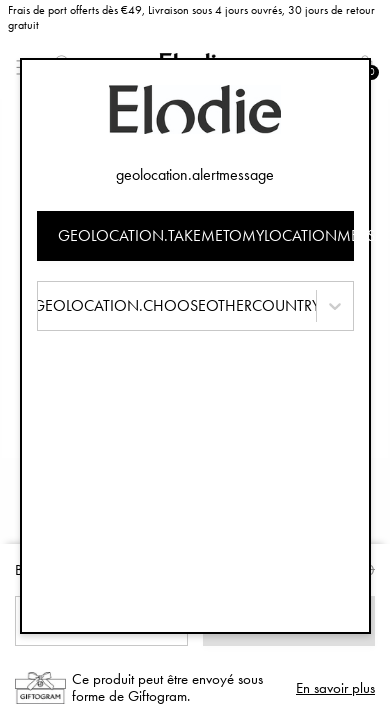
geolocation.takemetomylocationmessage (206, 235)
